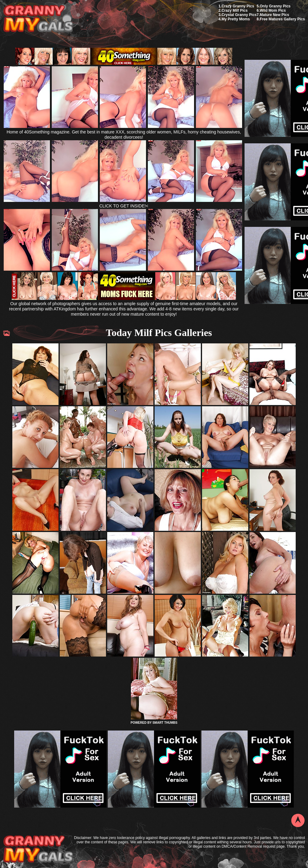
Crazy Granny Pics (238, 6)
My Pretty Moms (236, 19)
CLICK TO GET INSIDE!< (124, 206)
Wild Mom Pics (273, 10)
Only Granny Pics (275, 6)
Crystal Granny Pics (239, 15)
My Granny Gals (38, 19)
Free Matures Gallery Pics (282, 19)
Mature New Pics (274, 15)
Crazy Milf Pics (235, 10)
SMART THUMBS (165, 723)
